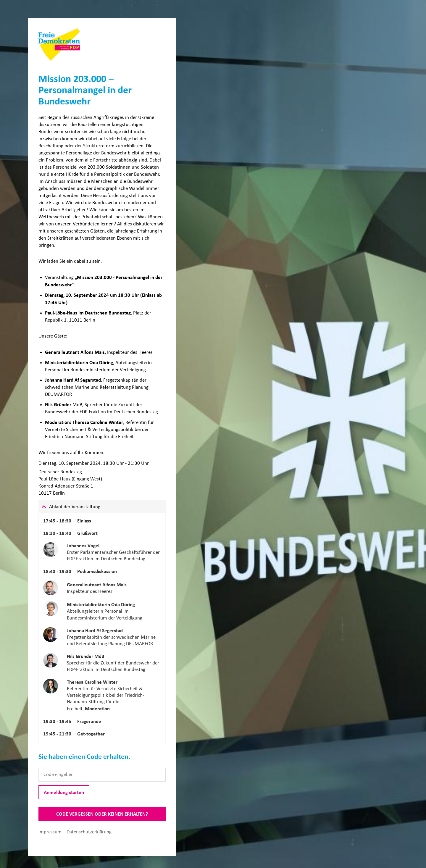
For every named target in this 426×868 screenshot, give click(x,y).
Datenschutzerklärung (89, 832)
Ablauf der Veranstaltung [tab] (75, 507)
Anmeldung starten (64, 792)
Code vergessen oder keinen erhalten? (102, 814)
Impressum (51, 832)
